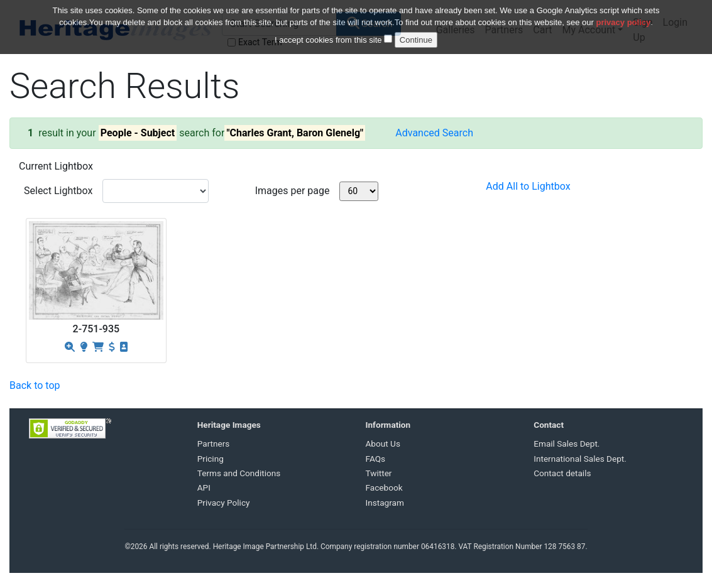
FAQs (376, 459)
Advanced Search (434, 133)
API (204, 487)
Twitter (379, 473)
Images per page (293, 191)
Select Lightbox (58, 191)
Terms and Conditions (239, 473)
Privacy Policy (224, 503)
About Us (383, 444)
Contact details (562, 473)
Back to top (35, 385)
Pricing (211, 459)
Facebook (384, 487)
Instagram (385, 503)
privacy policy (624, 14)
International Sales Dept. (580, 459)
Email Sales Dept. (567, 444)
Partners (214, 444)
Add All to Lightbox (528, 186)
